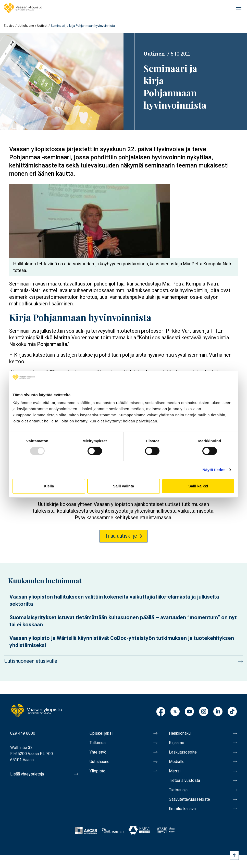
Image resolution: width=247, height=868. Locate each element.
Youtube (189, 712)
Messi (175, 771)
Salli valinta (124, 486)
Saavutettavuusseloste (189, 799)
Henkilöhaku (180, 733)
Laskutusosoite (183, 752)
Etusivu (9, 26)
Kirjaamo (177, 743)
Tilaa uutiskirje (121, 536)
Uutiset (42, 26)
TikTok (232, 712)
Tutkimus (98, 743)
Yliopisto (97, 771)
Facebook (161, 712)
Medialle (177, 762)
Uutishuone (26, 26)
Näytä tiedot (214, 470)
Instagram (204, 712)
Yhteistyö (98, 752)
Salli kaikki (198, 486)
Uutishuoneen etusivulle (31, 661)
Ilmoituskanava (182, 809)
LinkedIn (218, 712)
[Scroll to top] (234, 855)
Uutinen (154, 54)
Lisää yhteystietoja (27, 774)
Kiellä (49, 486)
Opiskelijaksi (101, 733)
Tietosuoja (178, 790)
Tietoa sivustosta (184, 780)
